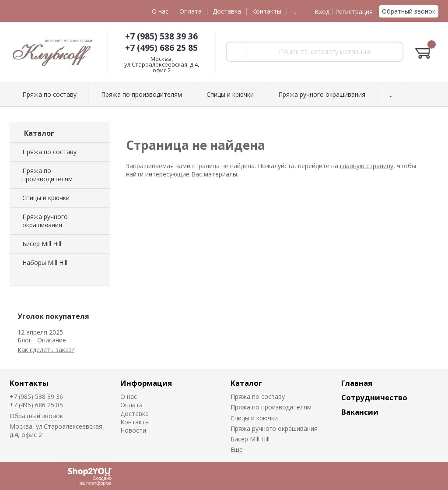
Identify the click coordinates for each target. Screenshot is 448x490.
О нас (160, 11)
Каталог (246, 383)
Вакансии (360, 412)
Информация (146, 383)
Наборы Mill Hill (45, 263)
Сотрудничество (374, 397)
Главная (357, 383)
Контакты (267, 11)
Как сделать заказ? (46, 350)
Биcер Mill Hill (42, 244)
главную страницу (367, 166)
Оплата (191, 11)
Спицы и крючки (46, 198)
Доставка (227, 11)
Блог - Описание (42, 340)
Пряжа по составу (49, 152)
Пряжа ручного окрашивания (45, 221)
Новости (133, 430)
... (294, 11)
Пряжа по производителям (47, 175)
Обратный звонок (409, 11)
